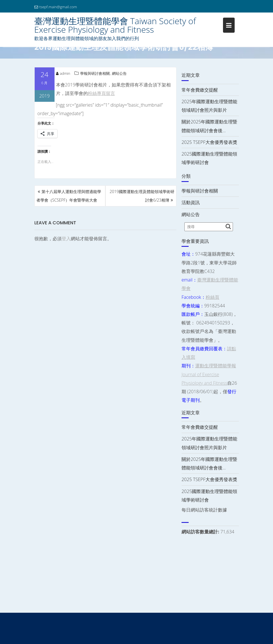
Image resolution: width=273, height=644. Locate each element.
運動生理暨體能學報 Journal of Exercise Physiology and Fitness (209, 374)
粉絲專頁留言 (101, 93)
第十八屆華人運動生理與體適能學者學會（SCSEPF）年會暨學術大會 (69, 196)
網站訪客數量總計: (201, 532)
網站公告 (119, 73)
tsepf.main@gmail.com (56, 7)
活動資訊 (191, 202)
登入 (66, 239)
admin (63, 73)
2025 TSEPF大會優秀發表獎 (209, 142)
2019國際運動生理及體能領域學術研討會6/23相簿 (142, 196)
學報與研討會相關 (95, 73)
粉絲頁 (212, 297)
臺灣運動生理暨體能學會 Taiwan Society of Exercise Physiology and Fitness (115, 25)
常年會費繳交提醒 (200, 90)
